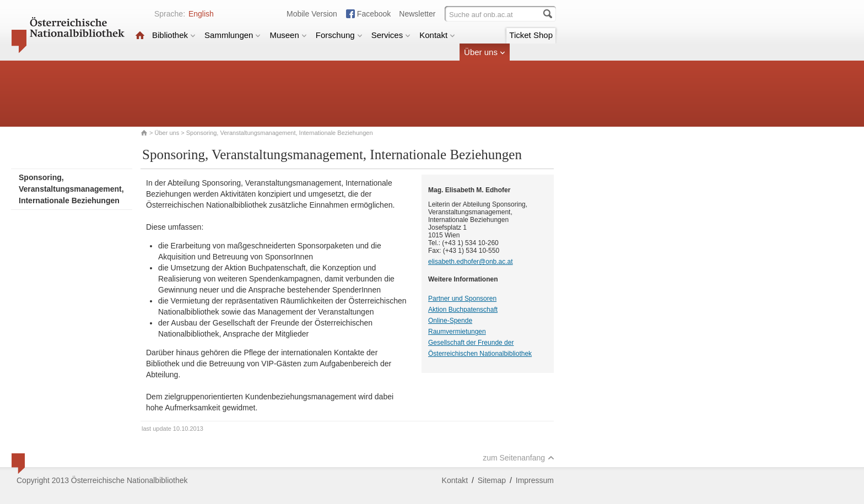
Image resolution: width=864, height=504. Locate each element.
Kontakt (437, 35)
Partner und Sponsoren (462, 299)
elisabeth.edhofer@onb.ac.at (471, 262)
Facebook (374, 14)
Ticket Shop (531, 35)
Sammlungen (233, 35)
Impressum (535, 480)
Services (391, 35)
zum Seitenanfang (519, 458)
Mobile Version (312, 14)
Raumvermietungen (457, 332)
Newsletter (417, 14)
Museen (288, 35)
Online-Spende (450, 321)
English (201, 14)
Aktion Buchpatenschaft (463, 310)
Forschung (339, 35)
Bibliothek (174, 35)
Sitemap (492, 480)
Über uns (485, 52)
